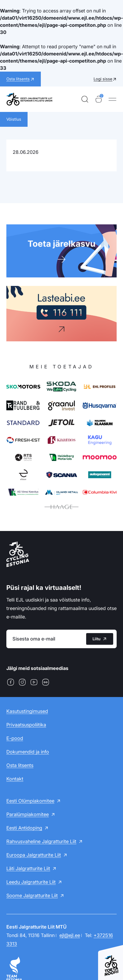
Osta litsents (20, 765)
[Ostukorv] (99, 99)
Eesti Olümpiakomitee (30, 801)
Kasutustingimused (27, 711)
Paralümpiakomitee (28, 814)
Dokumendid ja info (28, 752)
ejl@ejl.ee (70, 935)
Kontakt (15, 779)
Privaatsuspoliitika (26, 725)
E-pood (15, 738)
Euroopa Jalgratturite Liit (34, 855)
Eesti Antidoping (24, 828)
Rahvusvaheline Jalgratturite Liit (41, 841)
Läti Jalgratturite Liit (28, 868)
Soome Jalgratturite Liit (32, 896)
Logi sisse (103, 79)
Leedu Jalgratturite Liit (31, 882)
